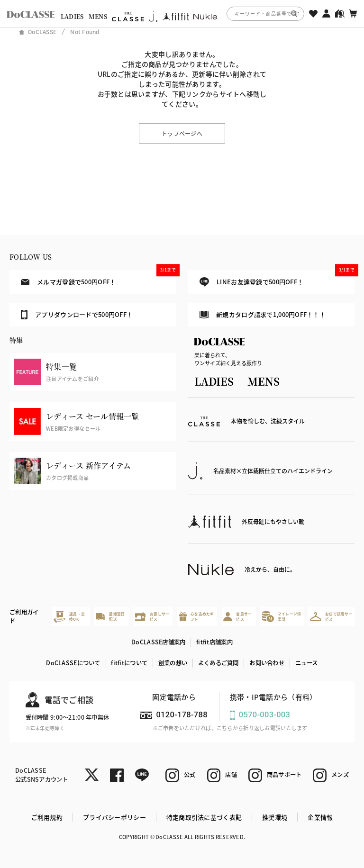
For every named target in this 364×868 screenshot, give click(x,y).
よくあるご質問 (218, 663)
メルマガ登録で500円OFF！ (98, 278)
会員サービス (237, 617)
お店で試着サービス (331, 617)
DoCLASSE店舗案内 (158, 642)
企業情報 (320, 817)
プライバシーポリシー (114, 817)
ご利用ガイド (24, 617)
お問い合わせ (267, 663)
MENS (98, 17)
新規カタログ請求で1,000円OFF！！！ (263, 314)
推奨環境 (275, 817)
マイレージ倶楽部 (282, 617)
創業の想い (173, 663)
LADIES (72, 17)
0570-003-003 (264, 715)
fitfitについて (129, 663)
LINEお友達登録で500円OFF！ (277, 278)
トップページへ (182, 133)
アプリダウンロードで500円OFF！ (77, 315)
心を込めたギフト (197, 617)
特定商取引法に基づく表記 (204, 817)
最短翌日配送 (111, 617)
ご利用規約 (47, 817)
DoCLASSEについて (73, 663)
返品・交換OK (69, 617)
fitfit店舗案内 (214, 642)
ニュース (307, 663)
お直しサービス (152, 617)
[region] (182, 14)
